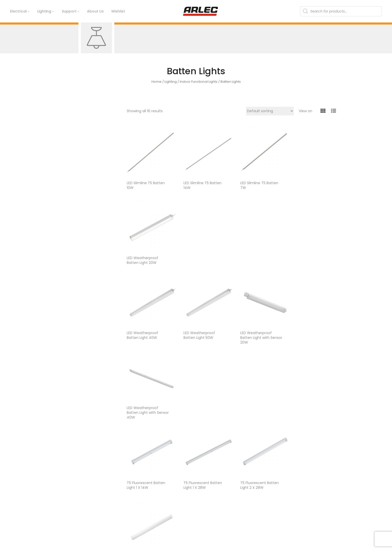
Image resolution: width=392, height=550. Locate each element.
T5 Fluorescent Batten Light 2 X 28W (255, 333)
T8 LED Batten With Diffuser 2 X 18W (308, 408)
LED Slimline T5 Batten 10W (146, 183)
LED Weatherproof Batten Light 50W (197, 258)
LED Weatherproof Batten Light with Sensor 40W (307, 261)
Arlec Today (137, 500)
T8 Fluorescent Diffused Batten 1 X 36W (143, 411)
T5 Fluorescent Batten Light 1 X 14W (146, 333)
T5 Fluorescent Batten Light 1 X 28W (201, 333)
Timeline (134, 492)
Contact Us (210, 483)
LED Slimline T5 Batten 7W (255, 183)
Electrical (281, 483)
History (133, 483)
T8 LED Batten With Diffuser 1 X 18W (253, 408)
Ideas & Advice (213, 492)
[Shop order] (270, 111)
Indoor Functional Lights (199, 82)
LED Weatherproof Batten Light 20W (307, 183)
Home (156, 82)
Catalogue (209, 500)
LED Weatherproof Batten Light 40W (142, 258)
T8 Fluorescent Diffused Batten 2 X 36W (198, 411)
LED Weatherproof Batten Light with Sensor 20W (252, 261)
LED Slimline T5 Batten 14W (200, 183)
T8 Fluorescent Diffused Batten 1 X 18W (311, 333)
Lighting (171, 82)
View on (305, 111)
